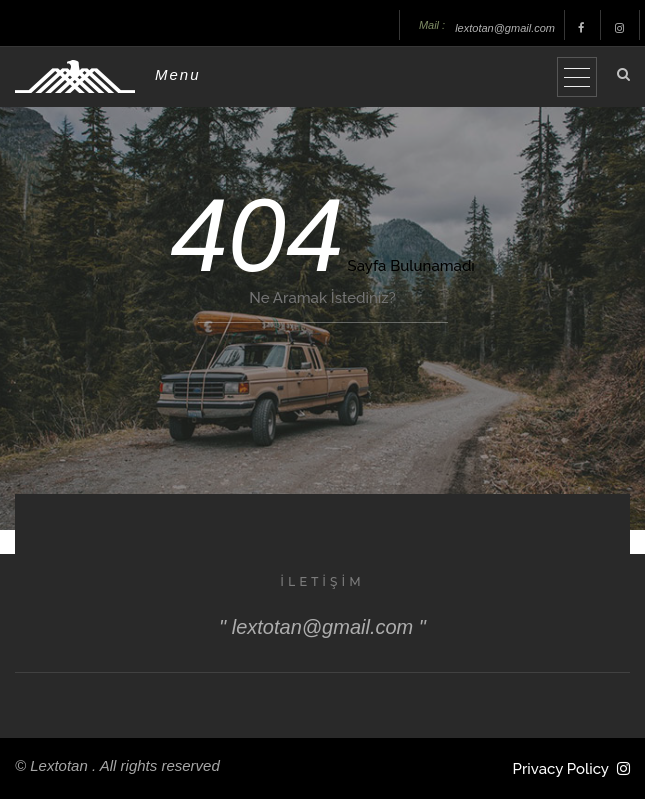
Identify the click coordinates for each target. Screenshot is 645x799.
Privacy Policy (561, 769)
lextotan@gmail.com (505, 28)
